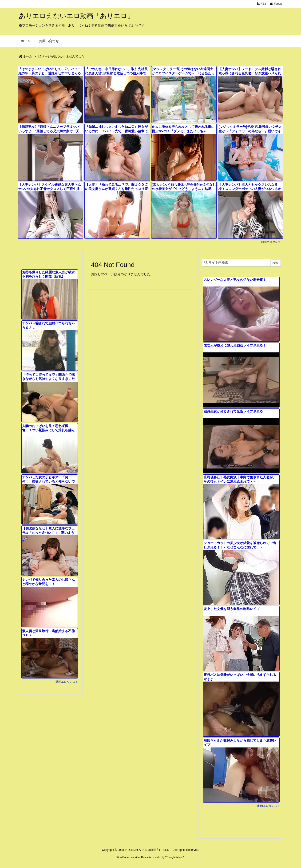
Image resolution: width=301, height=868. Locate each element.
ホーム (28, 56)
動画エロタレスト (272, 242)
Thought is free (174, 857)
